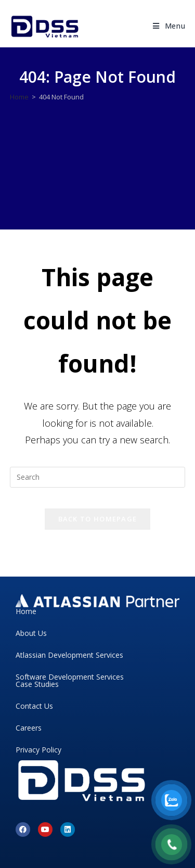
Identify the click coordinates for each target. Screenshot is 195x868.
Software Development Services (70, 677)
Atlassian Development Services (69, 655)
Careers (29, 728)
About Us (31, 633)
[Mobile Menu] (169, 26)
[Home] (19, 97)
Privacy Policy (38, 750)
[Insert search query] (98, 477)
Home (26, 611)
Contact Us (34, 706)
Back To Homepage (98, 519)
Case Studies (37, 684)
